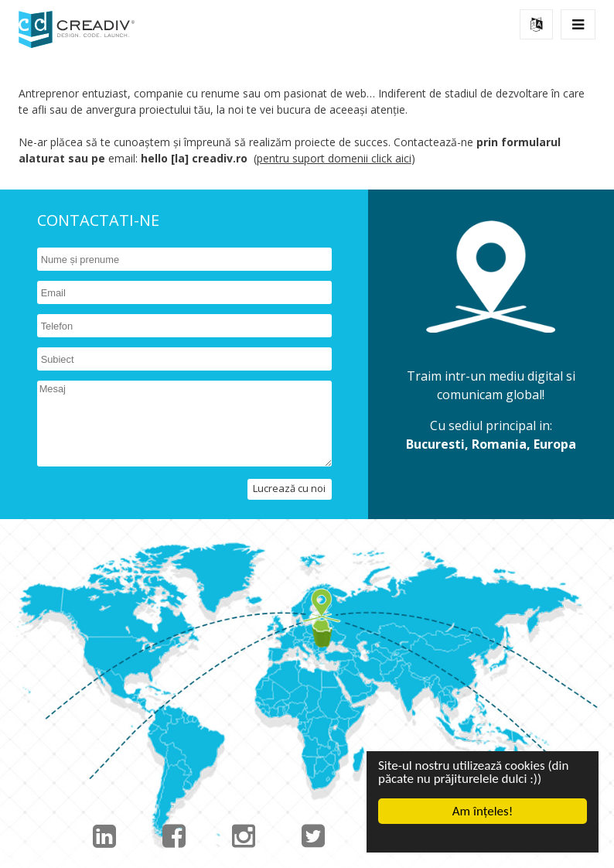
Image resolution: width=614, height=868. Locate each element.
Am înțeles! (483, 811)
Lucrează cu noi (289, 488)
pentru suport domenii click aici (334, 158)
